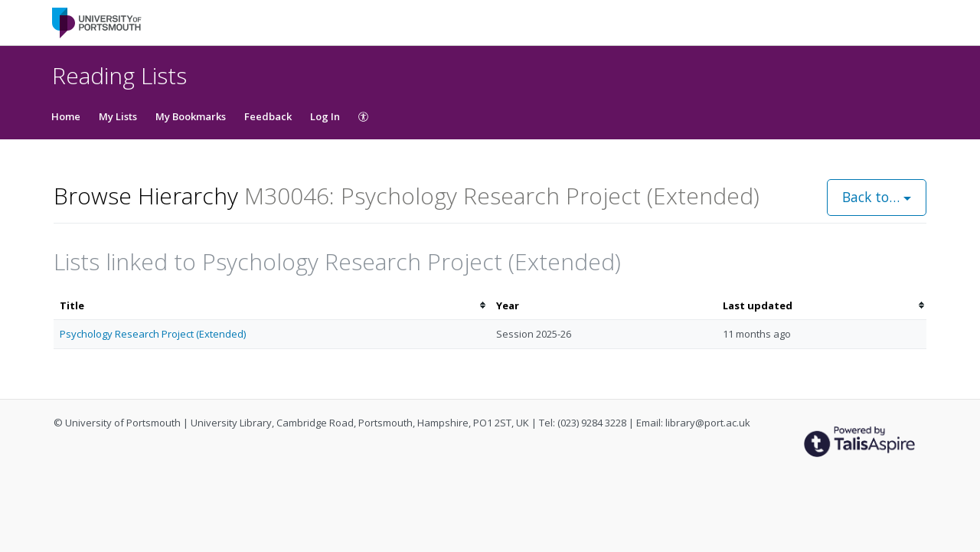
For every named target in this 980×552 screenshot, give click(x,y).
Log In (325, 116)
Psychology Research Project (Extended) (153, 334)
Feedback (268, 116)
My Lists (118, 116)
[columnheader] (272, 306)
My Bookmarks (191, 116)
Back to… (877, 197)
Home (66, 116)
